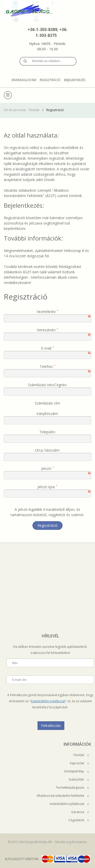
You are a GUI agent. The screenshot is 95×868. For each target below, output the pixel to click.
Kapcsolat (79, 763)
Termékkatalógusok (72, 788)
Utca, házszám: (48, 450)
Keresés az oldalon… (47, 61)
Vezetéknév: (46, 312)
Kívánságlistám (24, 80)
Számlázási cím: (48, 403)
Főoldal (34, 110)
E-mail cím (19, 680)
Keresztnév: (46, 330)
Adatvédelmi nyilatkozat (48, 701)
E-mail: (46, 348)
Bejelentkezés (75, 80)
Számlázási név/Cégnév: (48, 385)
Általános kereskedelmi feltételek (63, 796)
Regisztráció (50, 80)
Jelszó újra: (46, 487)
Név (15, 663)
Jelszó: (46, 468)
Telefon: (46, 366)
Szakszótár (79, 779)
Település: (48, 432)
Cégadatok (79, 820)
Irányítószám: (48, 414)
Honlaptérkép (76, 771)
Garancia (80, 812)
